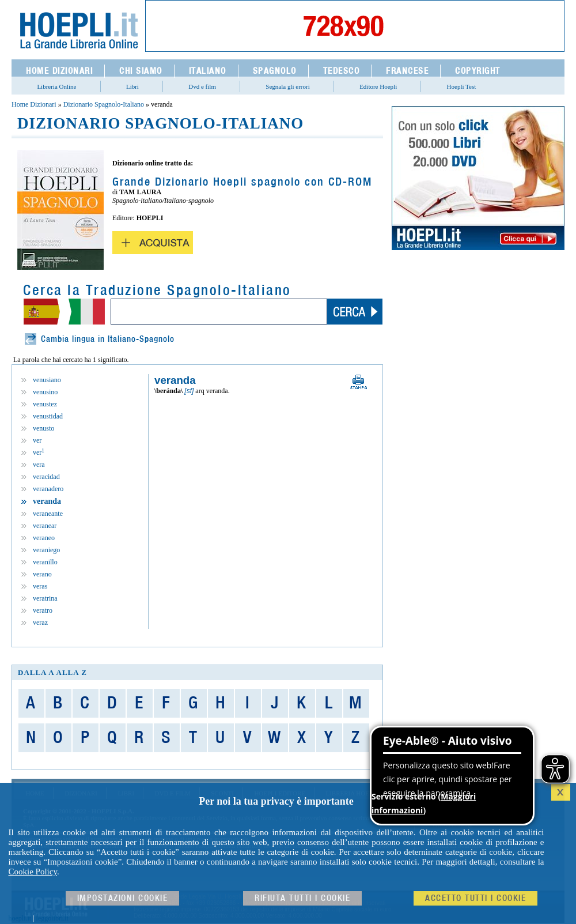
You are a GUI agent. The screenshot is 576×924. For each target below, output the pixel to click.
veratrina (45, 598)
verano (42, 574)
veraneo (44, 538)
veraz (40, 623)
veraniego (46, 550)
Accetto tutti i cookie (475, 898)
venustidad (48, 416)
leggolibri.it (52, 918)
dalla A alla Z (52, 672)
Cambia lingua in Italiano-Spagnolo (108, 339)
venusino (45, 392)
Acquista (153, 243)
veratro (43, 610)
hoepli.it (20, 918)
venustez (45, 404)
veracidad (46, 477)
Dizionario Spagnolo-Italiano (104, 104)
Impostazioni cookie (123, 898)
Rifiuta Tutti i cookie (302, 898)
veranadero (48, 489)
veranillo (45, 562)
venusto (43, 428)
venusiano (47, 380)
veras (40, 586)
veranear (45, 526)
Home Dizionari (34, 104)
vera (39, 465)
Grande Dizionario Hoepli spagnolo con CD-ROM (242, 182)
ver (37, 440)
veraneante (48, 514)
